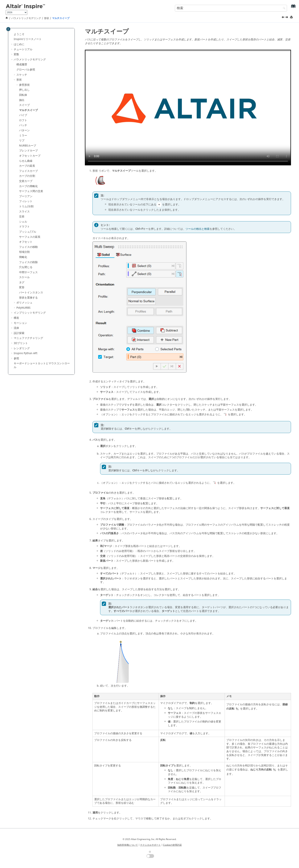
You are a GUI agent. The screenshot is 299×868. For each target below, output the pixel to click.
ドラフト (24, 227)
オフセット (26, 242)
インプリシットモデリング (30, 313)
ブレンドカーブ (28, 151)
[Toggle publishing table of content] (8, 29)
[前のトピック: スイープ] (283, 18)
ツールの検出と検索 (198, 229)
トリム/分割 (26, 206)
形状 (47, 18)
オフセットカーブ (30, 156)
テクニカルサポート (150, 845)
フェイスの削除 (28, 262)
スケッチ (22, 75)
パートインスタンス (31, 293)
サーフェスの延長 (30, 237)
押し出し (24, 90)
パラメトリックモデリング (26, 18)
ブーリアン (26, 196)
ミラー (23, 136)
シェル (23, 222)
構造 (16, 318)
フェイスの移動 (28, 247)
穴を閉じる (26, 267)
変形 (22, 287)
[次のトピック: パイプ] (287, 18)
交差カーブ (26, 181)
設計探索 (19, 333)
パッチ (23, 125)
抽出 (22, 100)
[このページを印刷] (292, 17)
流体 (16, 328)
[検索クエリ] (231, 8)
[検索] (283, 8)
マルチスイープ (61, 18)
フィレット (26, 201)
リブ (22, 141)
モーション (20, 323)
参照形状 (24, 85)
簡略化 (23, 257)
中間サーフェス (28, 272)
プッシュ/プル (28, 232)
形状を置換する (28, 298)
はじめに (19, 44)
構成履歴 (22, 64)
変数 (16, 54)
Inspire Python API (26, 353)
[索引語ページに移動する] (292, 8)
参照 (16, 358)
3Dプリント (21, 343)
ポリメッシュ (24, 303)
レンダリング (22, 348)
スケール (24, 277)
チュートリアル (23, 49)
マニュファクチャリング (28, 338)
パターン (24, 130)
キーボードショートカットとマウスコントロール (42, 365)
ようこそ (19, 34)
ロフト (23, 120)
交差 (22, 217)
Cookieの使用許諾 (172, 845)
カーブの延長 (27, 166)
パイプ (23, 115)
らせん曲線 (26, 161)
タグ (22, 282)
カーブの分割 (27, 176)
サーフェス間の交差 (31, 191)
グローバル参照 (26, 70)
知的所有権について (128, 845)
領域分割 (24, 252)
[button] (12, 34)
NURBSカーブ (28, 146)
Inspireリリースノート (28, 39)
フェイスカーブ (28, 171)
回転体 (23, 95)
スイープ (24, 105)
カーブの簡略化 (28, 186)
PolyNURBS (23, 308)
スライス (24, 212)
